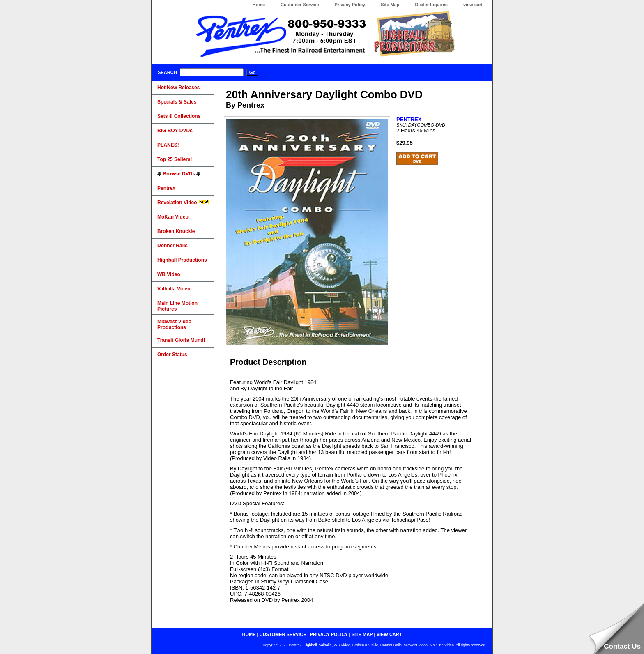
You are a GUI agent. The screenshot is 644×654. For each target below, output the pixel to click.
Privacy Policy (350, 5)
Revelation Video (184, 203)
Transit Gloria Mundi (181, 340)
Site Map (390, 5)
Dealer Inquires (431, 5)
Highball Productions (182, 260)
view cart (473, 5)
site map (362, 634)
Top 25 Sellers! (175, 159)
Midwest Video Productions (174, 325)
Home (259, 5)
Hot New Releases (178, 88)
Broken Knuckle (176, 231)
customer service (283, 634)
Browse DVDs (179, 174)
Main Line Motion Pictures (177, 306)
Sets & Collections (179, 116)
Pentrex (166, 188)
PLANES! (168, 145)
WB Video (169, 274)
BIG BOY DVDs (175, 131)
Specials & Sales (177, 102)
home (249, 634)
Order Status (172, 355)
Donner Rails (172, 246)
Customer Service (300, 5)
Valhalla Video (174, 289)
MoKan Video (173, 217)
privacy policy (329, 634)
